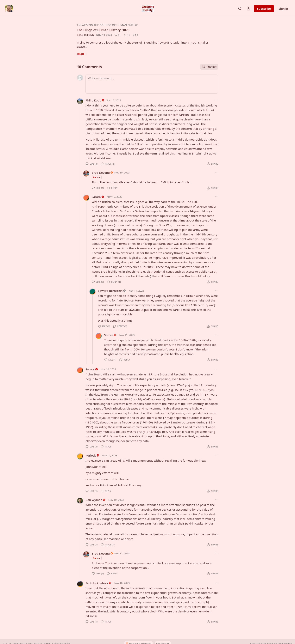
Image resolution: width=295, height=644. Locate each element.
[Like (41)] (118, 35)
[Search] (240, 9)
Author (97, 177)
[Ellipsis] (216, 100)
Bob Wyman (94, 500)
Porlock (91, 455)
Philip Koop (93, 100)
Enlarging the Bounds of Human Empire (107, 25)
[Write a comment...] (152, 84)
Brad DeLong (85, 35)
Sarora (96, 197)
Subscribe (264, 9)
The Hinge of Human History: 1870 (103, 30)
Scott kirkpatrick (97, 583)
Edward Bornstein (110, 291)
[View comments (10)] (127, 35)
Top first (209, 67)
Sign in (283, 9)
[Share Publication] (248, 9)
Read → (82, 54)
